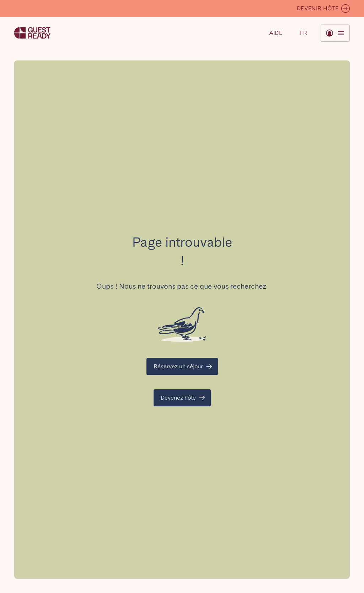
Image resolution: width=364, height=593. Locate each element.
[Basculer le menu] (304, 33)
